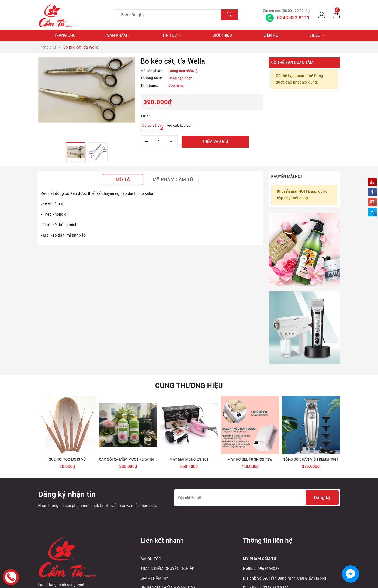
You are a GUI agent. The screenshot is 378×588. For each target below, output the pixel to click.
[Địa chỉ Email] (257, 498)
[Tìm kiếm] (229, 15)
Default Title (153, 127)
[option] (87, 90)
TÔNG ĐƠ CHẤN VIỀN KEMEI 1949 (311, 459)
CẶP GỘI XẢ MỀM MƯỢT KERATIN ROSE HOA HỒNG (141, 459)
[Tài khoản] (322, 15)
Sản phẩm (119, 36)
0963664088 (269, 569)
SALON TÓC (151, 559)
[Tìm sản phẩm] (168, 15)
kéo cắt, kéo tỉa (178, 125)
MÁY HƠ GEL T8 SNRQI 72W (250, 459)
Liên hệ (271, 35)
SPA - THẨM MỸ (155, 578)
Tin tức (172, 36)
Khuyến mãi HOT (287, 177)
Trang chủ (65, 35)
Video (317, 36)
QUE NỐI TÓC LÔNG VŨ (67, 459)
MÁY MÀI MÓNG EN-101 (189, 459)
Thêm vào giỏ (215, 141)
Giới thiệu (222, 35)
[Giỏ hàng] (337, 15)
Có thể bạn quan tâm (292, 63)
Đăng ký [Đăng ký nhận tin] (322, 498)
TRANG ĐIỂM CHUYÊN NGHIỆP (168, 569)
